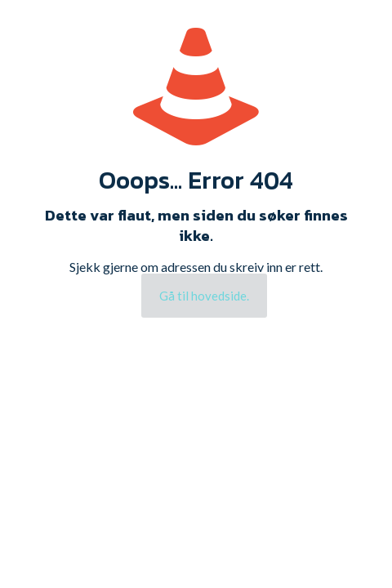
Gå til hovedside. (204, 296)
